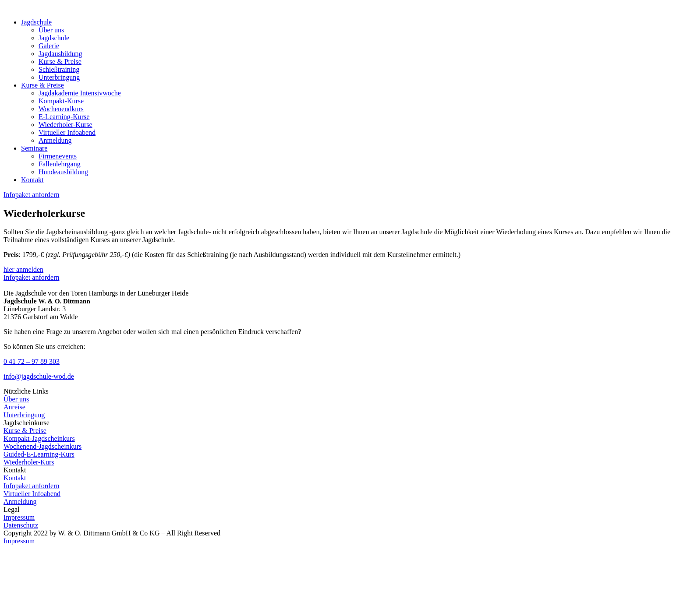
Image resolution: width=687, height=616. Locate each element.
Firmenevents (58, 156)
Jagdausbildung (60, 54)
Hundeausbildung (63, 172)
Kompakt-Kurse (61, 101)
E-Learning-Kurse (64, 117)
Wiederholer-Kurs (29, 462)
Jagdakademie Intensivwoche (80, 93)
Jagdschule (36, 22)
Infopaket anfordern (32, 195)
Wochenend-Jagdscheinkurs (42, 446)
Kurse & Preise (60, 62)
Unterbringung (59, 77)
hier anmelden (23, 269)
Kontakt (32, 180)
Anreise (14, 407)
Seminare (34, 148)
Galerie (49, 46)
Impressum (19, 517)
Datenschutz (21, 525)
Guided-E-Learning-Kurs (39, 454)
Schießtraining (59, 69)
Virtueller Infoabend (67, 132)
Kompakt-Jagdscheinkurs (39, 438)
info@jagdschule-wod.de (39, 376)
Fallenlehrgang (60, 164)
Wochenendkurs (61, 109)
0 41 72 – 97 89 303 (32, 361)
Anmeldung (55, 140)
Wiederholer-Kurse (66, 125)
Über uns (51, 30)
